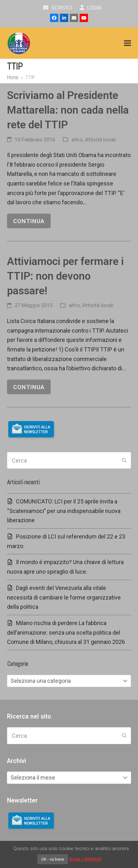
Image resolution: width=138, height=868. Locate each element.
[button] (127, 43)
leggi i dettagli (85, 859)
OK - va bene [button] (53, 859)
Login (91, 8)
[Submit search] (124, 460)
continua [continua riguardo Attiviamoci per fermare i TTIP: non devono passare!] (29, 387)
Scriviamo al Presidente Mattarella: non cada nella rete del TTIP (68, 110)
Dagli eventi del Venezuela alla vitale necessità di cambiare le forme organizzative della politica (64, 597)
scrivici (58, 8)
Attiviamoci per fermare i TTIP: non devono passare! (65, 276)
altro (77, 140)
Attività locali (100, 140)
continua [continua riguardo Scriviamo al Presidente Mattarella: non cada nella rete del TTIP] (29, 221)
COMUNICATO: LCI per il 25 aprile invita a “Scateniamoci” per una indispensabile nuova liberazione (64, 511)
